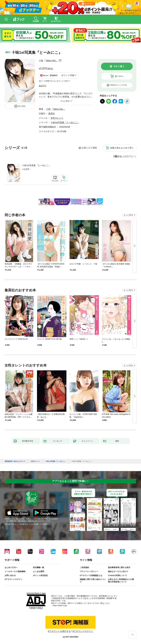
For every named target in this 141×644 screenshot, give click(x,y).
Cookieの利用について (118, 575)
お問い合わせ (10, 575)
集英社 (52, 113)
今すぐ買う (119, 66)
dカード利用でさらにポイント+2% (53, 81)
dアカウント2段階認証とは (91, 575)
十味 (41, 61)
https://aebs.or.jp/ (60, 606)
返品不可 (43, 86)
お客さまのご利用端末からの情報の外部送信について (121, 581)
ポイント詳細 (68, 75)
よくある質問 (39, 571)
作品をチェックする (119, 85)
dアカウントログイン (13, 579)
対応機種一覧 (39, 567)
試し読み (22, 106)
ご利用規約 (84, 567)
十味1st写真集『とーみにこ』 (36, 165)
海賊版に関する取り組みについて (93, 581)
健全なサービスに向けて (118, 571)
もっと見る (128, 215)
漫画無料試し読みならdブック (15, 461)
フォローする (60, 61)
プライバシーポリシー (89, 571)
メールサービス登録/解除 (15, 571)
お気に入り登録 (89, 148)
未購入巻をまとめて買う (122, 148)
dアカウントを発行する (59, 631)
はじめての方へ (11, 567)
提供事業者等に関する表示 (119, 567)
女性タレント (57, 118)
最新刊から (130, 156)
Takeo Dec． (52, 61)
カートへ (119, 76)
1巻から (118, 156)
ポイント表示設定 (40, 575)
